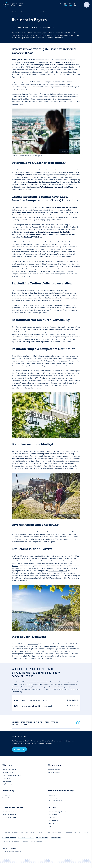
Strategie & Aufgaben (9, 770)
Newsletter (52, 818)
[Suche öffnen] (60, 4)
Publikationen (52, 815)
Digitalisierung (53, 798)
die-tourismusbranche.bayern (16, 842)
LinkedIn (5, 849)
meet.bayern (56, 838)
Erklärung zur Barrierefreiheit (62, 833)
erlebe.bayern (42, 838)
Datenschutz (18, 833)
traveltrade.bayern (40, 842)
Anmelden (19, 750)
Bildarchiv (51, 823)
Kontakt (6, 833)
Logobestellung (53, 821)
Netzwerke (6, 795)
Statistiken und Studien (10, 815)
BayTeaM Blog (7, 784)
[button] (87, 5)
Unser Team (6, 778)
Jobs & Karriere (7, 781)
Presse (50, 826)
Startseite (14, 12)
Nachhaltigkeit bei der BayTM (12, 776)
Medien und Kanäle (54, 773)
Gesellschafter (9, 838)
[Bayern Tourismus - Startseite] (13, 5)
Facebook (14, 849)
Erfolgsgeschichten (9, 773)
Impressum (83, 833)
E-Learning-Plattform (9, 818)
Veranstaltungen (8, 798)
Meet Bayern (33, 644)
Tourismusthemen (43, 12)
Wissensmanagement (27, 12)
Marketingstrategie (54, 770)
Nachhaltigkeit (53, 795)
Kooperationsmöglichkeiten (57, 812)
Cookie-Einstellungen (36, 833)
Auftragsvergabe (26, 838)
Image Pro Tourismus (55, 801)
